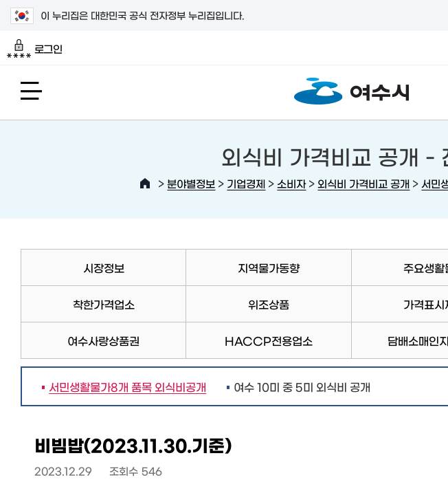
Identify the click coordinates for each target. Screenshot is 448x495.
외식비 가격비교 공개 (363, 183)
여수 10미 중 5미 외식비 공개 (302, 386)
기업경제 (246, 183)
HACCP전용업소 (269, 340)
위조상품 (269, 304)
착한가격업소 (104, 304)
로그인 (35, 49)
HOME (145, 184)
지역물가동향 (269, 267)
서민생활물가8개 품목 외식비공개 (124, 386)
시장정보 (104, 267)
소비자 (291, 183)
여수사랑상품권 (103, 340)
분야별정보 (191, 183)
